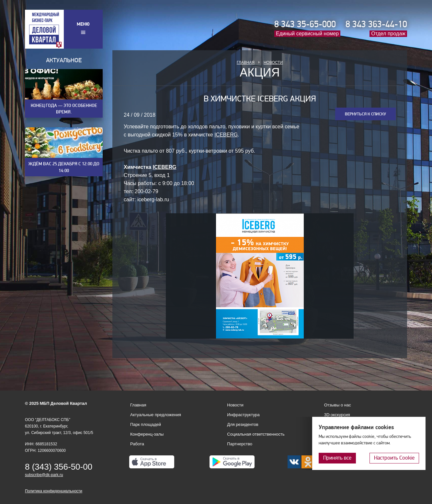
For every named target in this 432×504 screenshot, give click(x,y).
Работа (137, 444)
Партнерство (240, 444)
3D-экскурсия (337, 415)
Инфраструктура (243, 415)
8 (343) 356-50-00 (59, 467)
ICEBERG (226, 135)
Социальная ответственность (256, 434)
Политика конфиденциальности (54, 491)
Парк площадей (146, 424)
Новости (273, 63)
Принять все (337, 458)
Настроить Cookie (394, 458)
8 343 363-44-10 (376, 24)
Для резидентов (243, 424)
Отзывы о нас (338, 405)
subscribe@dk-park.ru (44, 475)
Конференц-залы (147, 434)
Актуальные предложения (156, 415)
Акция (260, 73)
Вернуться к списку (365, 114)
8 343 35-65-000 (305, 24)
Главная (246, 63)
